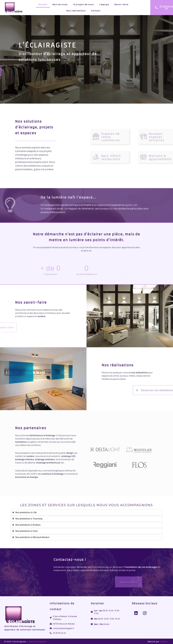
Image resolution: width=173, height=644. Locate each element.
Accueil (43, 4)
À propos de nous (83, 4)
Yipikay (164, 642)
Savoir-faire (121, 4)
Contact (96, 11)
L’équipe (104, 4)
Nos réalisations (76, 11)
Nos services (60, 4)
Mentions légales (38, 642)
